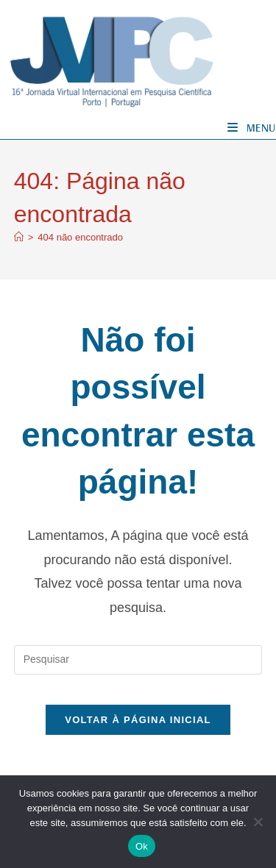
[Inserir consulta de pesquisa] (138, 660)
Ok (142, 846)
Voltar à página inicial (138, 720)
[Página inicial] (19, 237)
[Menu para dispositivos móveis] (252, 128)
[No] (258, 822)
